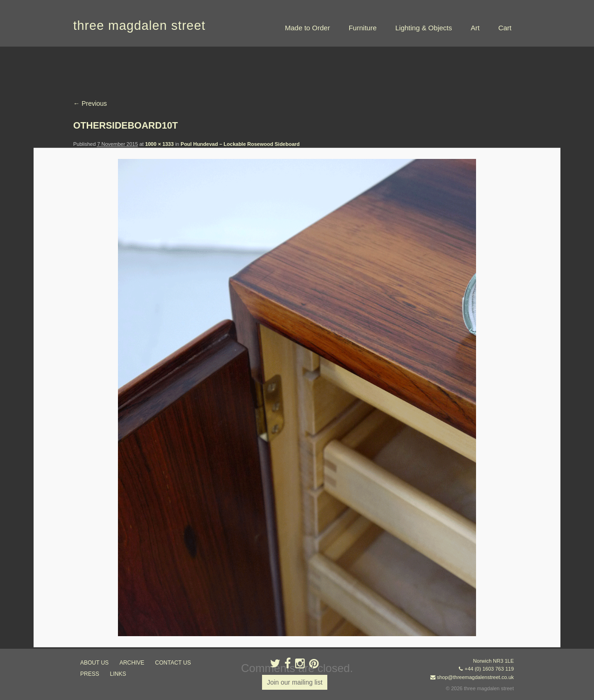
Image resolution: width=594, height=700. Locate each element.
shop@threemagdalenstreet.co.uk (475, 677)
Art (475, 28)
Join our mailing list (294, 682)
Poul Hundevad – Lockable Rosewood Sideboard (240, 144)
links (118, 674)
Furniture (363, 28)
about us (94, 663)
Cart (505, 28)
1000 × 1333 (159, 144)
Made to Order (307, 28)
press (90, 674)
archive (132, 663)
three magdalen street (139, 26)
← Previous (90, 103)
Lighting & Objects (424, 28)
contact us (173, 663)
